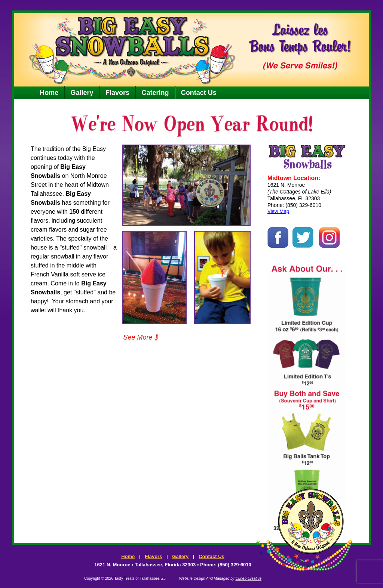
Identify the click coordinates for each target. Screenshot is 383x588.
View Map (278, 211)
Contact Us (199, 93)
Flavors (117, 93)
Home (49, 93)
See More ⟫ (140, 337)
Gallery (82, 93)
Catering (155, 93)
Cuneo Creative (249, 578)
